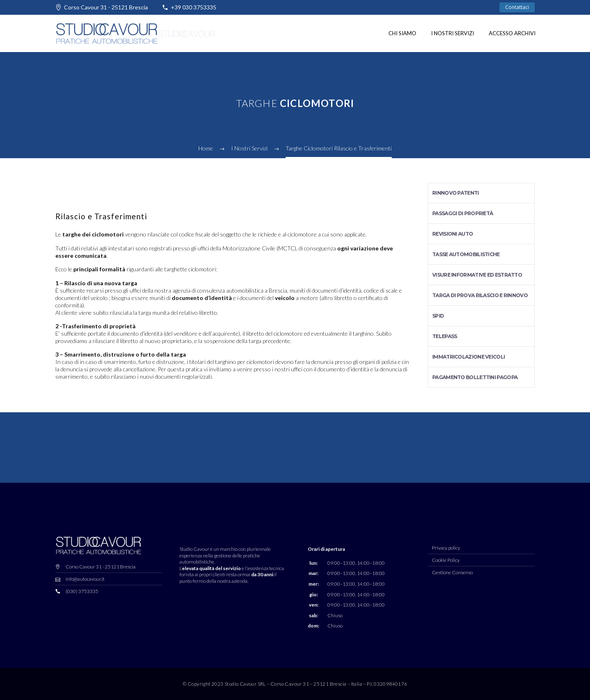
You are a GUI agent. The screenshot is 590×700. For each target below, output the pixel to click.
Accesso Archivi (512, 33)
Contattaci (517, 7)
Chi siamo (402, 33)
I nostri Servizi (453, 33)
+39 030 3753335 (194, 7)
